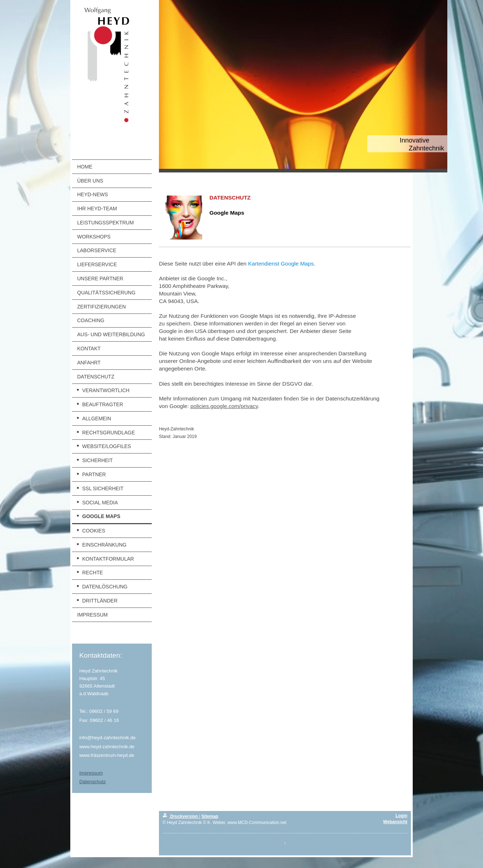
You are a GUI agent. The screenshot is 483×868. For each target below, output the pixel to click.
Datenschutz (92, 782)
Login (401, 816)
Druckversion (181, 816)
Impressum (91, 773)
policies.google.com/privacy (224, 406)
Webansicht (395, 822)
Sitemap (210, 816)
